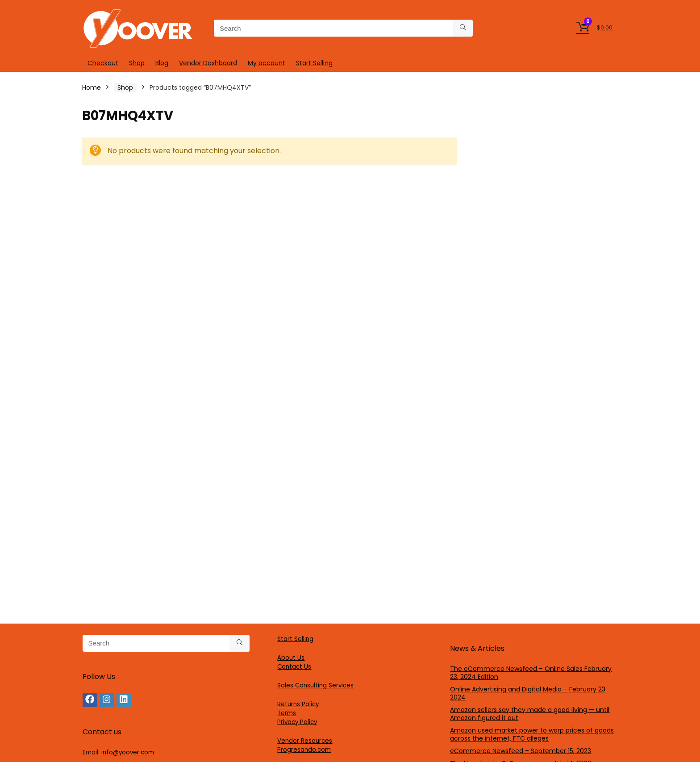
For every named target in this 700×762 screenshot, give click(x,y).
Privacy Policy (297, 722)
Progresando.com (304, 750)
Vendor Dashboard (208, 63)
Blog (162, 63)
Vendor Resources (305, 741)
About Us (291, 658)
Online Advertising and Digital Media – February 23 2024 (528, 693)
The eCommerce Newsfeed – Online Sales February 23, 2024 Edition (531, 673)
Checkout (103, 63)
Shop (137, 63)
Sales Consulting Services (315, 685)
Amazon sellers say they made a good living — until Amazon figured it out (530, 714)
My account (267, 63)
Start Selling (314, 63)
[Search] (463, 28)
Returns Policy (298, 704)
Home (92, 87)
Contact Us (294, 667)
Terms (287, 713)
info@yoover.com (128, 752)
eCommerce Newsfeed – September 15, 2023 (521, 751)
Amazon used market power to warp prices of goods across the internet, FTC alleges (532, 734)
